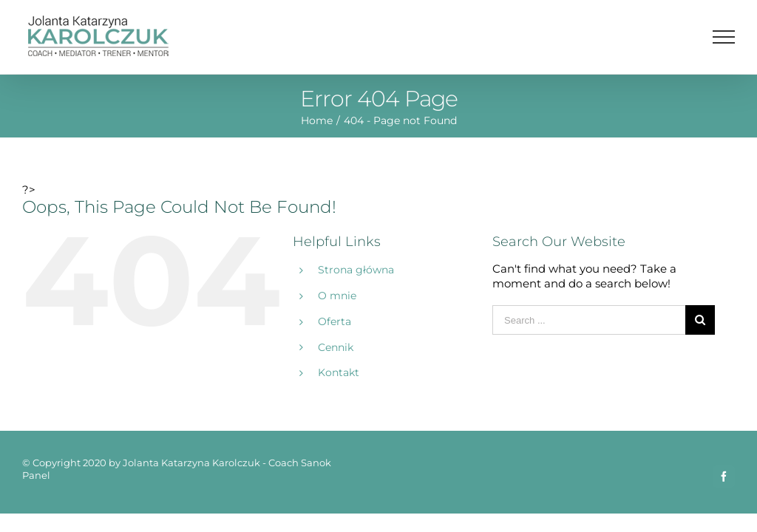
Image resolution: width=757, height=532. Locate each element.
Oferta (335, 321)
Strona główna (356, 270)
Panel (36, 475)
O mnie (337, 296)
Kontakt (339, 372)
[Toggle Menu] (724, 37)
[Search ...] (589, 320)
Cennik (336, 347)
